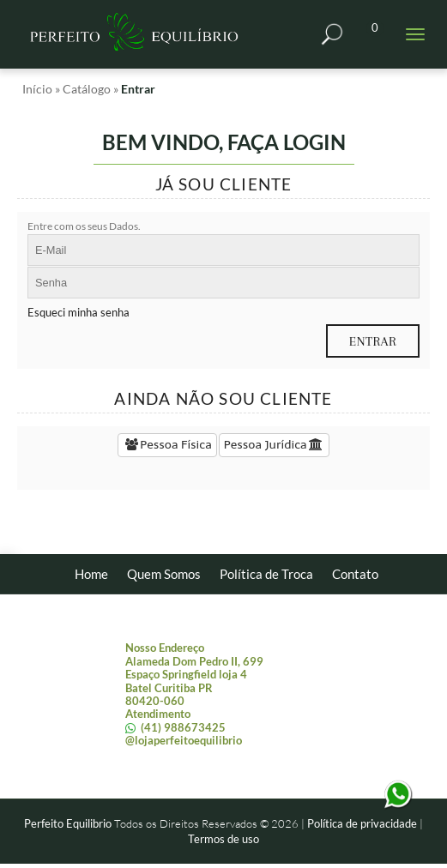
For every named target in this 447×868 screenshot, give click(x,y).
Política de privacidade (362, 823)
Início (37, 89)
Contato (355, 574)
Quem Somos (164, 574)
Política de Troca (266, 574)
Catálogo (87, 89)
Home (91, 574)
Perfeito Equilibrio (68, 823)
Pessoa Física (167, 445)
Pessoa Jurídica (274, 445)
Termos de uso (223, 839)
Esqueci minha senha (79, 312)
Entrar (138, 89)
